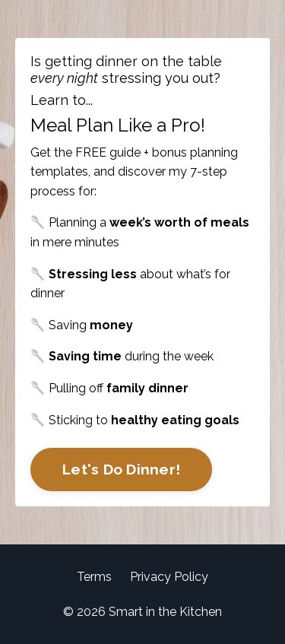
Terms (94, 577)
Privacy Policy (169, 577)
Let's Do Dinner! (121, 469)
